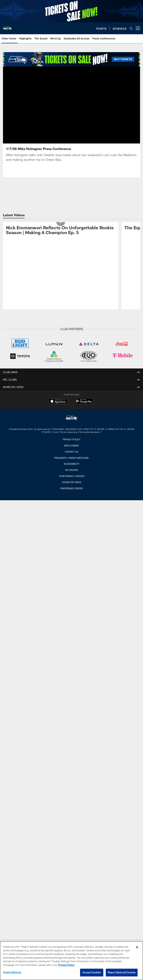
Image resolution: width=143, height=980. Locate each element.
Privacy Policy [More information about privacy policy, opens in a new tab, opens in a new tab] (66, 965)
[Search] (131, 28)
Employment (71, 446)
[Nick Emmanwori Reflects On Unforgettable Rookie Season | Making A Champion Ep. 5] (61, 231)
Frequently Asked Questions (71, 458)
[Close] (137, 947)
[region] (71, 961)
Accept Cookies (92, 972)
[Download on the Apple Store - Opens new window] (58, 402)
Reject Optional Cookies (122, 972)
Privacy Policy (71, 439)
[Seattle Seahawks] (71, 418)
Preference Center (71, 488)
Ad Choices (72, 470)
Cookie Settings (71, 482)
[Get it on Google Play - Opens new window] (84, 403)
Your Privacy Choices (72, 476)
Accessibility (71, 464)
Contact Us (71, 452)
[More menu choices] (138, 28)
